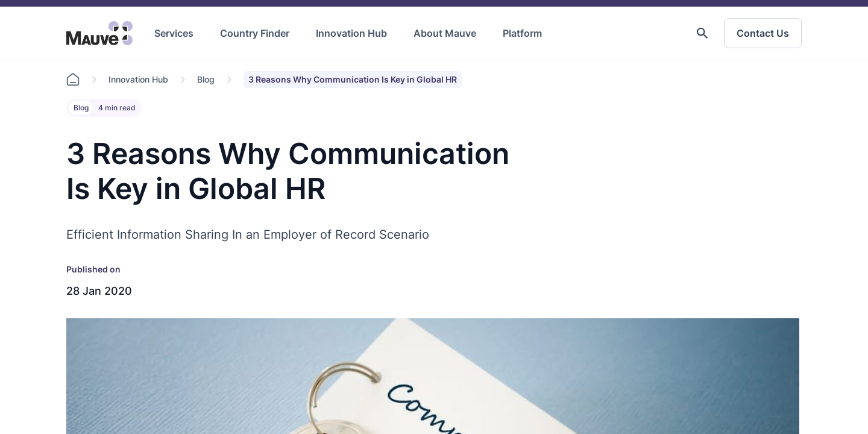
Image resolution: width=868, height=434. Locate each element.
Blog (206, 79)
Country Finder (255, 33)
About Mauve (445, 33)
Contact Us (763, 33)
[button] (702, 33)
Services (174, 33)
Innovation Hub (351, 33)
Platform (522, 33)
